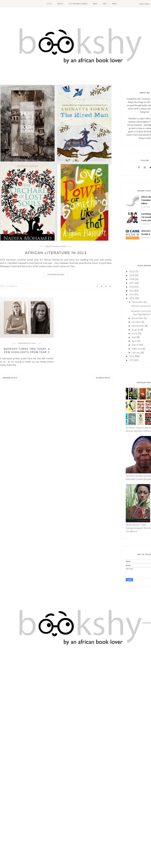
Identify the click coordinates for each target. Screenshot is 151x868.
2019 (132, 275)
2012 (132, 356)
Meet (95, 4)
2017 (132, 283)
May (134, 337)
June (135, 333)
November (138, 318)
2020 (132, 272)
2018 (132, 279)
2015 (132, 291)
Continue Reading (56, 275)
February (137, 349)
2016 (132, 287)
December (138, 302)
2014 (132, 295)
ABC (105, 4)
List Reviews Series (78, 4)
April (134, 341)
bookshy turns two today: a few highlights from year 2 (27, 351)
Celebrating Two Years (27, 343)
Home (49, 4)
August (136, 330)
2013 (132, 298)
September (138, 326)
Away (114, 4)
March (135, 345)
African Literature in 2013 (56, 247)
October (136, 322)
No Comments (11, 286)
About (60, 4)
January (136, 353)
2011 (131, 360)
